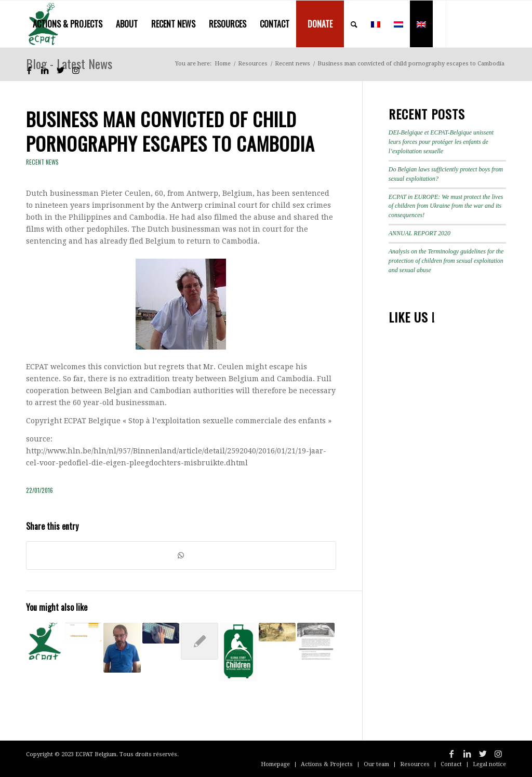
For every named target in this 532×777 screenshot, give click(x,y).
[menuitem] (68, 24)
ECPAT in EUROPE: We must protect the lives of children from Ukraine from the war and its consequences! (446, 206)
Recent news (42, 162)
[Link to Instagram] (76, 70)
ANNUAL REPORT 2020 (420, 233)
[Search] (354, 24)
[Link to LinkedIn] (45, 70)
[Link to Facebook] (29, 70)
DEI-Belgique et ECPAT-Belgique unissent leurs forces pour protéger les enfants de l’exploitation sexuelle (441, 142)
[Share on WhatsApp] (181, 555)
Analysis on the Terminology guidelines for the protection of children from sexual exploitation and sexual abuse (446, 261)
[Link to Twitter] (60, 70)
